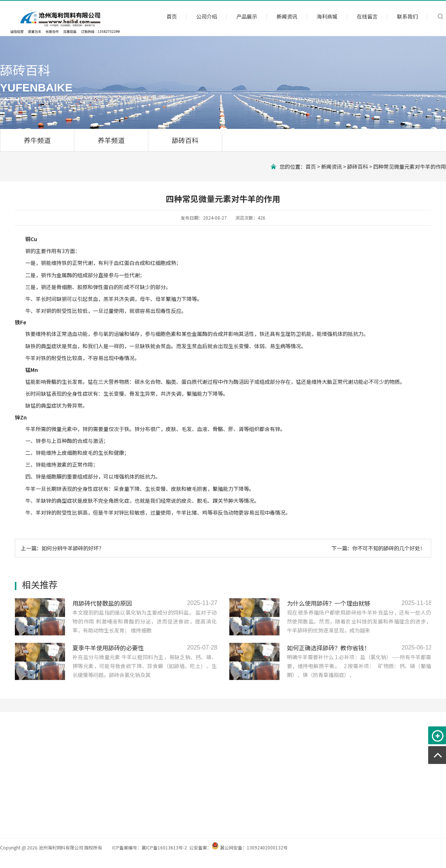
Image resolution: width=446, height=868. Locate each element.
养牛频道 (37, 140)
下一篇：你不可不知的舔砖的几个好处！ (378, 548)
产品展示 (247, 16)
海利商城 (327, 16)
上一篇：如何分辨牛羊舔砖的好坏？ (62, 548)
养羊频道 (111, 140)
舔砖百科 (185, 140)
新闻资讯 (287, 16)
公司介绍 (207, 16)
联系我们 (407, 16)
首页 (172, 16)
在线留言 (367, 16)
